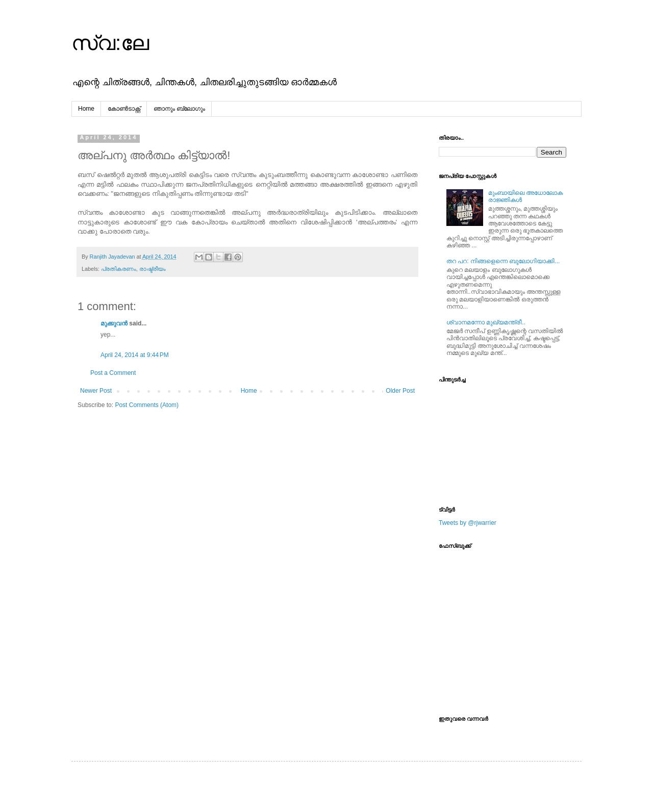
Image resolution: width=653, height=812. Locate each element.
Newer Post (96, 391)
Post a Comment (113, 373)
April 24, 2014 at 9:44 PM (135, 355)
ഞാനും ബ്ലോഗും (179, 109)
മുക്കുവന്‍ (114, 323)
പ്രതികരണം (119, 269)
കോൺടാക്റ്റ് (124, 109)
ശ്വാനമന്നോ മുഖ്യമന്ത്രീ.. (486, 322)
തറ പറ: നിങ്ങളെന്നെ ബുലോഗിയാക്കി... (503, 261)
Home (86, 109)
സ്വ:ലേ (110, 43)
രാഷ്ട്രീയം (153, 269)
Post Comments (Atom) (147, 405)
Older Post (400, 391)
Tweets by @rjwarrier (468, 523)
